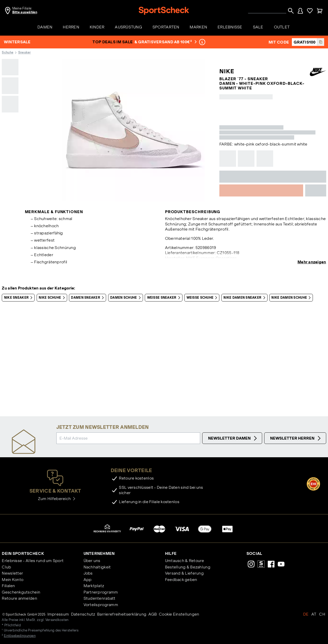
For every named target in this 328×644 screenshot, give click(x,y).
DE (306, 614)
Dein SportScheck (23, 553)
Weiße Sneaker (165, 298)
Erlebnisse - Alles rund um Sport (33, 561)
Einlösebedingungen (20, 636)
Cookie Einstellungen (179, 614)
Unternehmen (99, 553)
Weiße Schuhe (203, 298)
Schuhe (8, 53)
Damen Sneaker (88, 298)
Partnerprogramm (101, 592)
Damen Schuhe (126, 298)
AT (314, 614)
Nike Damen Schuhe (292, 298)
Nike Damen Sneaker (245, 298)
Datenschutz (83, 614)
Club (6, 567)
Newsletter (12, 573)
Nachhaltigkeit (97, 567)
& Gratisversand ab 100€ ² (166, 42)
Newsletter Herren (296, 438)
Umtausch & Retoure (185, 561)
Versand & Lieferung (184, 573)
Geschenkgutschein (21, 592)
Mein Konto (13, 580)
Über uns (92, 561)
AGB (153, 614)
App (88, 580)
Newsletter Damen (233, 438)
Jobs (88, 573)
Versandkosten (57, 620)
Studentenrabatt (100, 598)
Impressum (58, 614)
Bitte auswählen (25, 12)
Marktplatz (94, 586)
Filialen (8, 586)
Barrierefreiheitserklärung (122, 614)
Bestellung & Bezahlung (188, 567)
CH (322, 614)
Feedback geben (181, 580)
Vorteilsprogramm (101, 605)
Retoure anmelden (19, 598)
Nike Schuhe (53, 298)
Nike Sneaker (19, 298)
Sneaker (25, 53)
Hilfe (171, 553)
